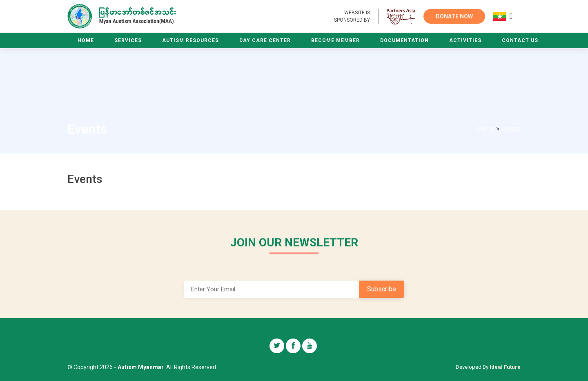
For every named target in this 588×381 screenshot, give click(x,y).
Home (86, 40)
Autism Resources (190, 40)
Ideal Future (505, 367)
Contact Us (520, 40)
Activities (465, 40)
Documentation (404, 40)
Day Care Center (265, 40)
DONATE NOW (454, 16)
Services (128, 40)
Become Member (335, 40)
